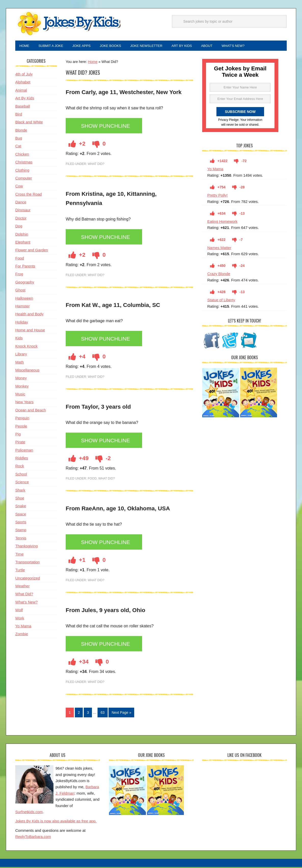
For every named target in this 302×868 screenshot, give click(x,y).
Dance (21, 203)
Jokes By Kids (69, 24)
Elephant (23, 243)
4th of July (24, 75)
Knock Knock (26, 347)
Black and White (29, 123)
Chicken (22, 155)
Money (21, 379)
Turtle (20, 571)
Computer (24, 179)
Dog (19, 227)
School (21, 475)
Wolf (19, 611)
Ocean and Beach (31, 411)
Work (20, 619)
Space (21, 515)
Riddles (22, 459)
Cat (18, 147)
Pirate (20, 443)
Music (20, 395)
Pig (18, 435)
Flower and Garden (32, 251)
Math (19, 363)
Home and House (30, 331)
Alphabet (23, 83)
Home (93, 63)
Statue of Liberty (221, 301)
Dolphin (22, 235)
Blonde (21, 131)
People (21, 427)
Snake (21, 507)
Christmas (24, 163)
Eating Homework (222, 222)
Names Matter (219, 249)
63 (103, 714)
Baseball (23, 107)
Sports (21, 523)
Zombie (22, 635)
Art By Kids (25, 99)
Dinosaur (23, 211)
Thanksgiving (26, 547)
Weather (22, 587)
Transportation (28, 563)
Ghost (20, 291)
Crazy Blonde (219, 275)
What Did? (96, 165)
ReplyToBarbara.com (33, 838)
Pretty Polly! (217, 196)
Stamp (21, 531)
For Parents (25, 267)
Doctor (21, 219)
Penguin (22, 419)
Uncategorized (28, 579)
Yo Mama (215, 170)
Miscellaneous (27, 371)
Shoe (20, 499)
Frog (19, 275)
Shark (20, 491)
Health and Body (29, 315)
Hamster (23, 307)
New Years (24, 403)
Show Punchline (107, 127)
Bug (19, 139)
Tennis (21, 539)
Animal (21, 91)
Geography (25, 283)
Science (22, 483)
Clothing (22, 171)
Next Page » (121, 714)
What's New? (26, 603)
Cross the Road (29, 195)
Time (19, 555)
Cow (19, 187)
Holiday (22, 323)
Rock (20, 467)
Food (92, 480)
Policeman (24, 451)
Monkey (22, 387)
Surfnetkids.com (29, 813)
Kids (19, 339)
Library (21, 355)
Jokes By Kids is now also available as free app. (56, 822)
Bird (19, 115)
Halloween (24, 299)
